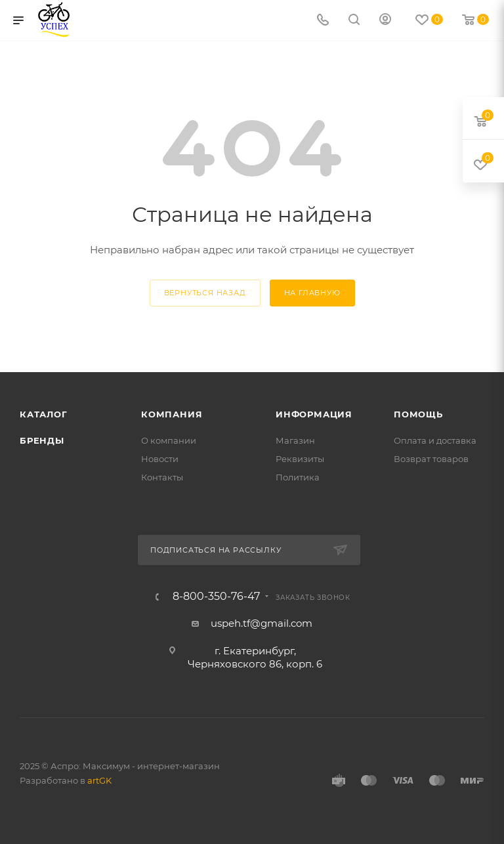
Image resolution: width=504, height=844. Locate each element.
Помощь (418, 414)
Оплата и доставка (435, 440)
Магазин (295, 440)
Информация (314, 414)
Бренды (42, 440)
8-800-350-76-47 (216, 597)
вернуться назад (205, 293)
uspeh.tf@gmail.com (262, 623)
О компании (169, 440)
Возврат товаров (431, 459)
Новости (160, 459)
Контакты (162, 477)
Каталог (44, 414)
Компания (172, 414)
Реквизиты (300, 459)
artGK (99, 780)
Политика (298, 477)
